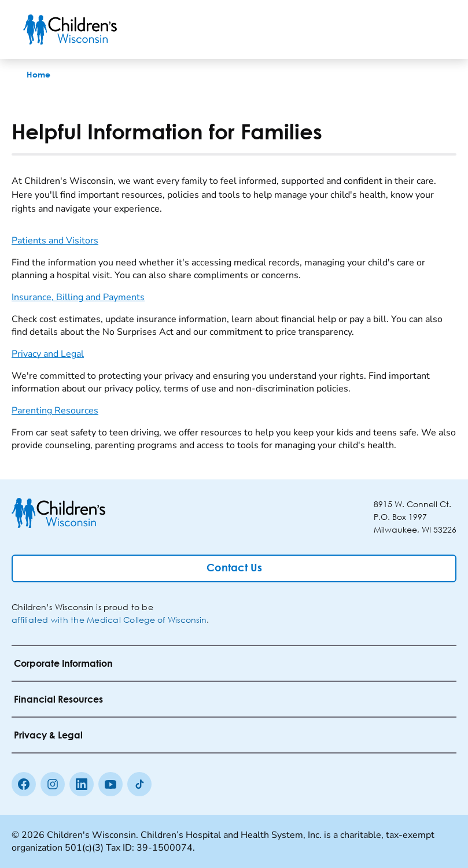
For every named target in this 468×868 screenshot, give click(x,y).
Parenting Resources (55, 411)
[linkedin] (82, 784)
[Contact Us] (234, 568)
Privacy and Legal (48, 354)
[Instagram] (53, 784)
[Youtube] (110, 784)
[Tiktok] (139, 784)
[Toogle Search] (401, 29)
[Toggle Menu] (431, 29)
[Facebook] (24, 784)
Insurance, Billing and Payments (78, 297)
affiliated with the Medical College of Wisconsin (109, 620)
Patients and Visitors (55, 241)
